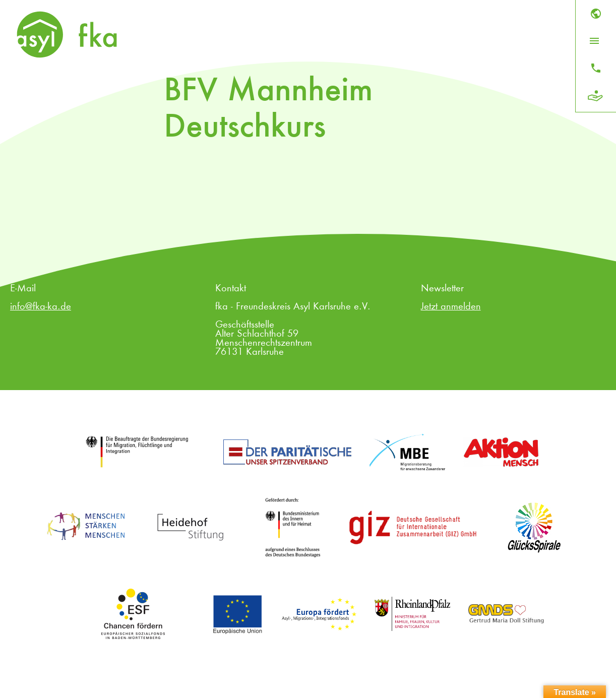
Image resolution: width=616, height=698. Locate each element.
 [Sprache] (596, 14)
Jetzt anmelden (451, 307)
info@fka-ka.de (41, 307)
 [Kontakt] (596, 68)
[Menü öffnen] (594, 41)
